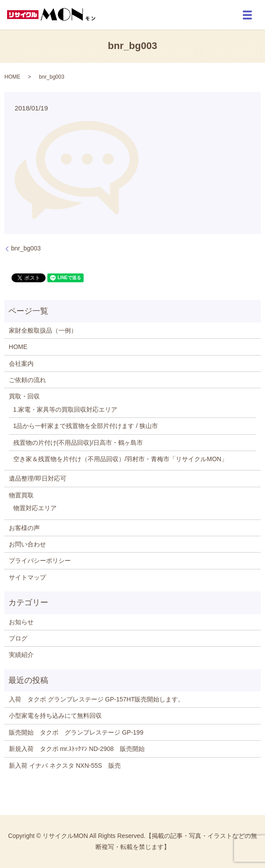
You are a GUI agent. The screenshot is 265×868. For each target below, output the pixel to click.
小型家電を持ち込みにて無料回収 (55, 716)
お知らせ (21, 622)
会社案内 (21, 364)
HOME (12, 77)
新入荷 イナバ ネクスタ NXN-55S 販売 (65, 766)
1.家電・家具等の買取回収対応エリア (65, 409)
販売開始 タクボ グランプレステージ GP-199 (79, 732)
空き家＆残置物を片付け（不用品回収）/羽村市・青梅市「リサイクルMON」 (121, 459)
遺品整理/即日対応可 (38, 478)
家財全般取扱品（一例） (43, 330)
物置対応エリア (35, 508)
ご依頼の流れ (27, 380)
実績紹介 (21, 655)
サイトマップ (27, 577)
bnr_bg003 (26, 248)
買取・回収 (24, 396)
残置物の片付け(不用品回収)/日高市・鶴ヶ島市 (78, 443)
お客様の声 (24, 528)
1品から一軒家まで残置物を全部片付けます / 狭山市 (86, 426)
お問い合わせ (27, 544)
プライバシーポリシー (40, 561)
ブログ (18, 638)
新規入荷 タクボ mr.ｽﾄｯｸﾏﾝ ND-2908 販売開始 (77, 749)
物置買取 (21, 495)
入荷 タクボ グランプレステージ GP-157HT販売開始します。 (97, 699)
